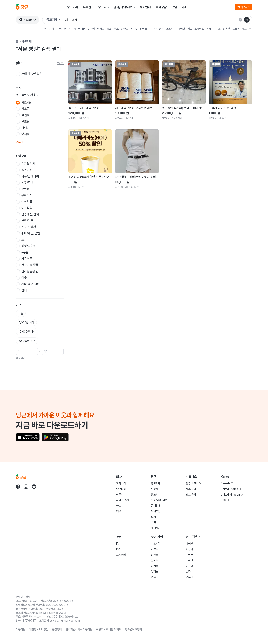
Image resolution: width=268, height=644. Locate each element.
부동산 (87, 7)
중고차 (102, 7)
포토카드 (171, 29)
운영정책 (57, 629)
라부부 (134, 29)
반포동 (155, 560)
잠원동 (155, 555)
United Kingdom (232, 495)
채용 (119, 511)
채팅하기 (156, 528)
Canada (227, 483)
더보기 (19, 142)
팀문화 (120, 495)
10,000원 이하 (27, 332)
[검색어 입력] (159, 20)
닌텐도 (125, 29)
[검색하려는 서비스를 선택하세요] (55, 20)
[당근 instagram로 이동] (26, 487)
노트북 (236, 29)
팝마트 (143, 29)
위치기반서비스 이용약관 (79, 629)
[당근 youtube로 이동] (34, 487)
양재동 (155, 571)
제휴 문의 (191, 489)
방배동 (155, 566)
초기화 (60, 63)
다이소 (217, 29)
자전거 (72, 29)
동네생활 (161, 7)
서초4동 (155, 544)
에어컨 (63, 29)
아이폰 (82, 29)
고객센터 (121, 555)
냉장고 (101, 29)
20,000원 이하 (27, 341)
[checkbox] (40, 74)
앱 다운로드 (244, 7)
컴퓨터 (91, 29)
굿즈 (109, 29)
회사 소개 (121, 483)
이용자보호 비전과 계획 (109, 629)
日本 (225, 500)
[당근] (22, 7)
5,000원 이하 (26, 322)
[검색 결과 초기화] (240, 20)
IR (117, 544)
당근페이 (121, 489)
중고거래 (73, 7)
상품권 (226, 29)
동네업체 (145, 7)
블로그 (120, 506)
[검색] (247, 20)
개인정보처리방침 (39, 629)
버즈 (190, 29)
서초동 (155, 549)
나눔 (21, 313)
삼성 (209, 29)
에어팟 (181, 29)
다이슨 (153, 29)
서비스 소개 (123, 500)
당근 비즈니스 (193, 483)
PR (118, 549)
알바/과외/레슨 (123, 7)
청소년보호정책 (133, 629)
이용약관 (21, 629)
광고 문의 (191, 495)
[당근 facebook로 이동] (18, 487)
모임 (174, 7)
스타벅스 (199, 29)
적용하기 (21, 358)
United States (231, 489)
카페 (184, 7)
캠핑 (161, 29)
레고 (244, 29)
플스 (116, 29)
